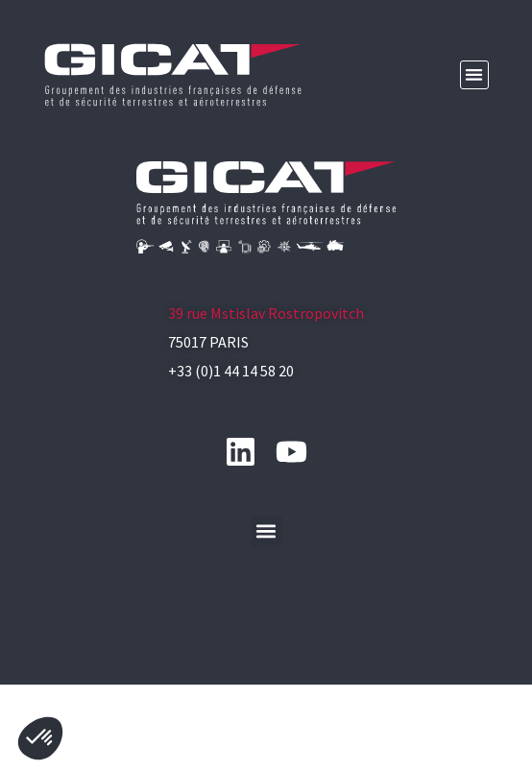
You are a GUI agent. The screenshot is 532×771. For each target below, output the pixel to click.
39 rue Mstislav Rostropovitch (266, 380)
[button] (475, 75)
